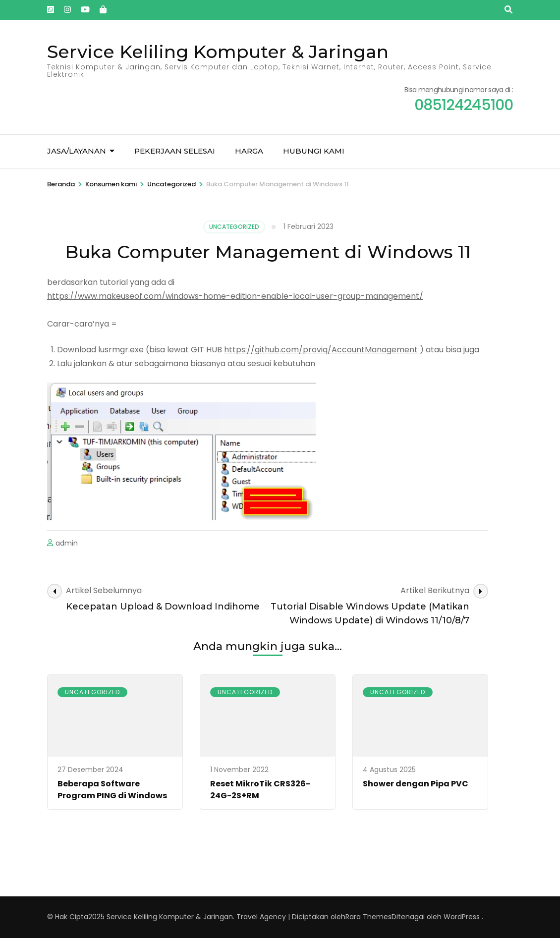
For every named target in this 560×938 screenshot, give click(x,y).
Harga (249, 151)
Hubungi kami (314, 151)
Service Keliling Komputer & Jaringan (218, 52)
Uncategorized (234, 227)
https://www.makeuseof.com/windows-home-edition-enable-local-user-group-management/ (235, 296)
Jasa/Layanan (77, 151)
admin (67, 543)
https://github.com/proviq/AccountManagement (321, 350)
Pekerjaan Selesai (175, 151)
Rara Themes (368, 917)
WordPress (462, 917)
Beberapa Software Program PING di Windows (112, 790)
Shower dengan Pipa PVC (416, 784)
